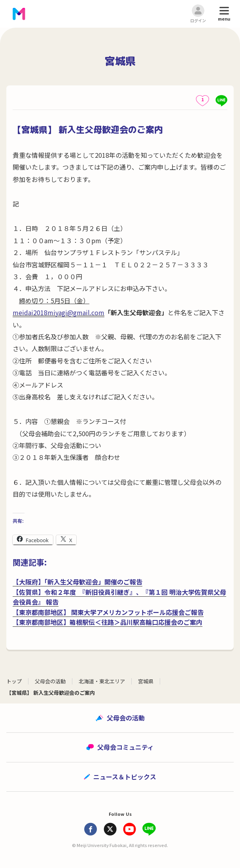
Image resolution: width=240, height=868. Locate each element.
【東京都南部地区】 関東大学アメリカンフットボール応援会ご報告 (108, 612)
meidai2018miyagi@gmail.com (59, 312)
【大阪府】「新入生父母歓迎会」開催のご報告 (77, 582)
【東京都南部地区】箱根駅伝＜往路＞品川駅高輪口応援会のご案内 (108, 622)
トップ (14, 681)
